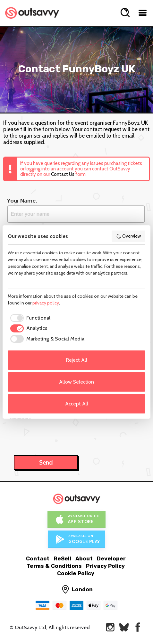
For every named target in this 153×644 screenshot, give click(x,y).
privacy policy (46, 303)
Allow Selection (76, 382)
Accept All (77, 404)
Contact (38, 558)
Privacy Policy (105, 566)
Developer (111, 558)
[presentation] (57, 434)
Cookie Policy (76, 573)
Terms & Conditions (54, 566)
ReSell (62, 558)
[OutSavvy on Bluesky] (124, 627)
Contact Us (63, 174)
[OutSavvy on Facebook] (138, 627)
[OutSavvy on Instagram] (110, 627)
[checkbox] (29, 318)
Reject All (76, 360)
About (84, 558)
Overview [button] (129, 236)
